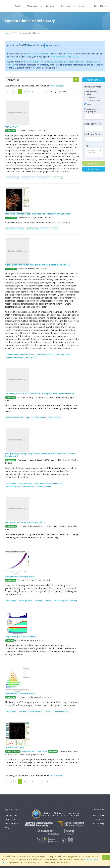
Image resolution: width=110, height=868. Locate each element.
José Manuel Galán (28, 751)
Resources (50, 6)
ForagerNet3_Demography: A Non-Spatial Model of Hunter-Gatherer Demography (40, 455)
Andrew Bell (10, 641)
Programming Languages (92, 110)
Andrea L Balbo (42, 751)
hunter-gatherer (44, 178)
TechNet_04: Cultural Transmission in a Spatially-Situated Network (40, 393)
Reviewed (92, 97)
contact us (70, 54)
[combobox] (94, 117)
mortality (39, 601)
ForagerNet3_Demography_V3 (20, 693)
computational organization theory (20, 354)
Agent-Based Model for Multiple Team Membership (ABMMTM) (38, 265)
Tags (87, 146)
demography (11, 483)
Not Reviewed (94, 101)
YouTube (99, 815)
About (17, 6)
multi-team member (45, 354)
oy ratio (48, 601)
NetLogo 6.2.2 (32, 229)
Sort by (53, 92)
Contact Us (10, 820)
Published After (92, 124)
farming (55, 229)
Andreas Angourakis (13, 751)
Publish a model (94, 80)
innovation (45, 229)
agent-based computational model (49, 483)
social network (54, 418)
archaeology (58, 178)
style (28, 418)
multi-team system (63, 354)
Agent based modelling (15, 229)
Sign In (104, 6)
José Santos (53, 751)
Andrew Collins (11, 269)
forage (48, 486)
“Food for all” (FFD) (14, 747)
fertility (40, 486)
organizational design (15, 358)
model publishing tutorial (39, 54)
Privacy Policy (11, 824)
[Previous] (7, 92)
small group (31, 358)
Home (8, 33)
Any (89, 104)
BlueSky (100, 820)
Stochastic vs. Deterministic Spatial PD (25, 522)
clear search (58, 86)
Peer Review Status (91, 93)
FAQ (7, 828)
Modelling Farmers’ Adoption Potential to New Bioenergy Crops (38, 214)
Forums (81, 6)
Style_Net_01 (12, 126)
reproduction (29, 486)
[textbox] (94, 128)
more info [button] (52, 45)
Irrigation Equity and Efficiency (21, 636)
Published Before (93, 134)
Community (66, 6)
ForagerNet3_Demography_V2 (20, 576)
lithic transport (28, 178)
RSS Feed (99, 824)
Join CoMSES (11, 815)
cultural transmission (14, 418)
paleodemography (13, 486)
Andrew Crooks (11, 218)
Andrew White (10, 131)
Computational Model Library (65, 57)
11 (42, 92)
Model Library (33, 6)
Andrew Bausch (11, 526)
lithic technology (13, 178)
